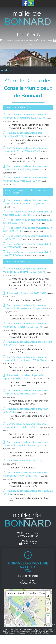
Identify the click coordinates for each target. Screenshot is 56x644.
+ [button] (48, 616)
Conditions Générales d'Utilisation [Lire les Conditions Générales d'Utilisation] (39, 633)
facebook (17, 34)
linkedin (33, 34)
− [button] (48, 621)
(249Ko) (28, 293)
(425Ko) (25, 461)
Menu (8, 70)
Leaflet (10, 626)
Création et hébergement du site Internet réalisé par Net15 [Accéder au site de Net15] (27, 630)
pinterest (28, 34)
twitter (23, 34)
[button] (48, 593)
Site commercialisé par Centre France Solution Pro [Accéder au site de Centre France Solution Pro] (23, 629)
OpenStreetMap (29, 626)
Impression (38, 35)
